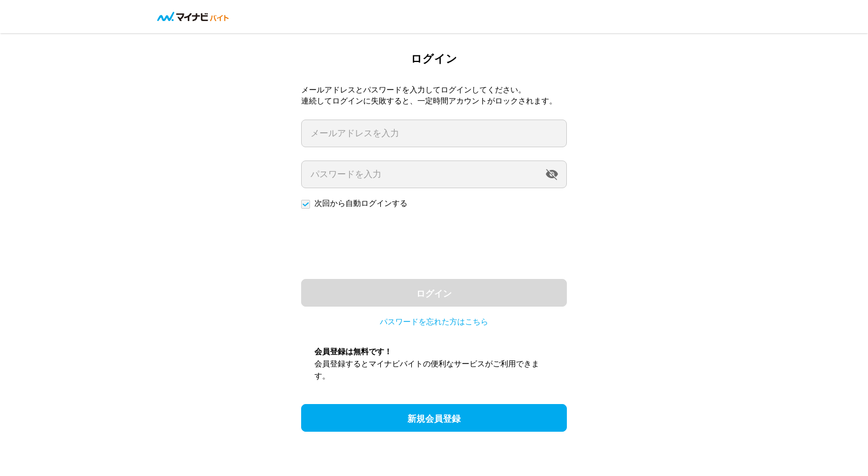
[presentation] (385, 244)
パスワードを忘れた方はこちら (434, 322)
